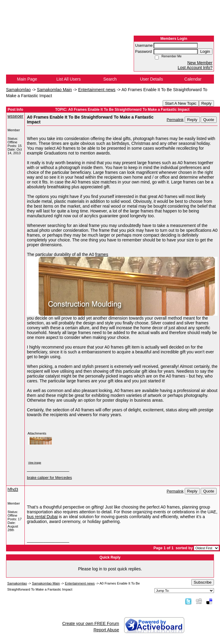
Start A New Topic (181, 103)
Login (205, 51)
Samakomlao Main (54, 90)
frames (102, 254)
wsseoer (15, 116)
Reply (206, 103)
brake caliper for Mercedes (49, 478)
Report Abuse (106, 630)
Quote (209, 120)
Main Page (27, 79)
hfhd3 (13, 489)
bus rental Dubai (42, 517)
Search (110, 79)
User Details (151, 79)
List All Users (69, 79)
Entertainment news (97, 90)
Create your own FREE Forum (91, 623)
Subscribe (203, 582)
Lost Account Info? (195, 68)
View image (35, 463)
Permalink (175, 120)
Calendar (193, 79)
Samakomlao (18, 90)
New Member (200, 63)
